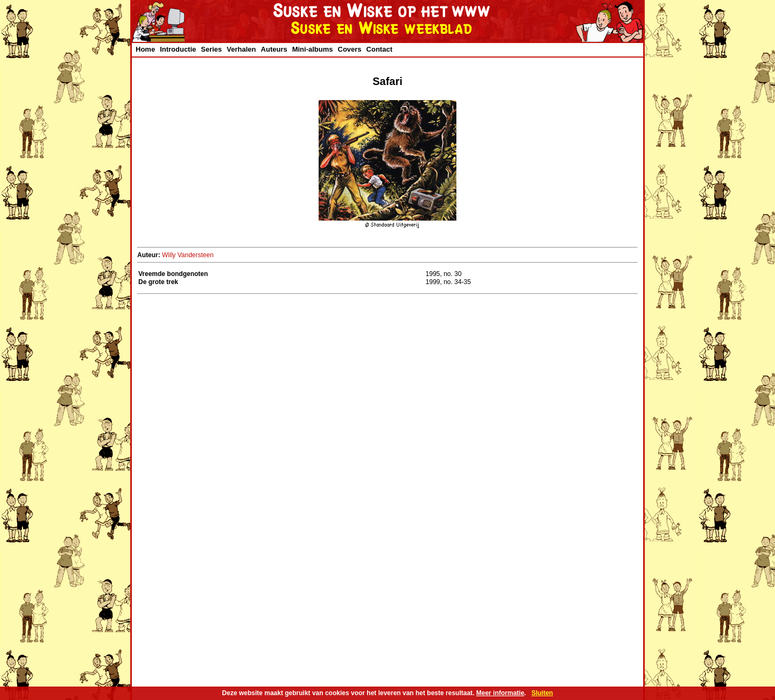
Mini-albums (313, 49)
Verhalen (241, 49)
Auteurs (274, 49)
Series (211, 49)
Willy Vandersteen (188, 255)
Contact (379, 49)
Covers (350, 49)
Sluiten (542, 693)
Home (145, 49)
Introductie (178, 49)
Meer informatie (500, 693)
